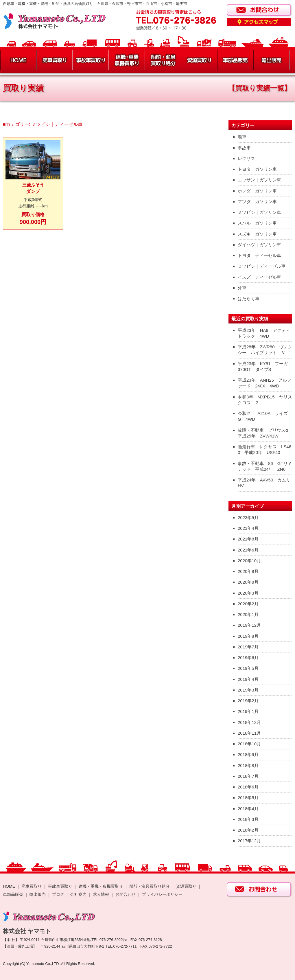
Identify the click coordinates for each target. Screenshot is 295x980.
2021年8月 (248, 539)
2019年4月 (248, 679)
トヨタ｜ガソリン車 (257, 169)
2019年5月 (248, 668)
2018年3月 (248, 819)
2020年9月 (248, 571)
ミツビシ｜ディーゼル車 (262, 266)
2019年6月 (248, 658)
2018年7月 (248, 776)
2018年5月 (248, 798)
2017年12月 (249, 841)
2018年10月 (249, 744)
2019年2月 (248, 701)
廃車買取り (32, 886)
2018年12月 (249, 722)
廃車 (242, 137)
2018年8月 (248, 765)
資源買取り (186, 886)
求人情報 (101, 894)
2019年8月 (248, 636)
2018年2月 (248, 830)
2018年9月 (248, 754)
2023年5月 (248, 517)
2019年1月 (248, 711)
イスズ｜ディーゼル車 (259, 277)
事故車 (244, 148)
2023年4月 (248, 528)
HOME (9, 886)
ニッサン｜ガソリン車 (259, 180)
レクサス (246, 158)
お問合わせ (126, 894)
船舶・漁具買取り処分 (150, 886)
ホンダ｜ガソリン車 (257, 191)
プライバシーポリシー (162, 894)
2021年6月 (248, 550)
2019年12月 (249, 625)
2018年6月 (248, 787)
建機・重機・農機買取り (101, 886)
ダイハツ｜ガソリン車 (259, 245)
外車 (242, 288)
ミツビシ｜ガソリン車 (259, 212)
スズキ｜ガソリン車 (257, 234)
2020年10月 (249, 561)
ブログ (58, 894)
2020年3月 (248, 593)
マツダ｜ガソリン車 (257, 202)
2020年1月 (248, 614)
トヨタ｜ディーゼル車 (259, 255)
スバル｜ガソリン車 (257, 223)
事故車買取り (60, 886)
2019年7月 (248, 647)
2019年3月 (248, 690)
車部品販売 (13, 894)
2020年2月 (248, 604)
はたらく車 (249, 298)
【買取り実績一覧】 (260, 88)
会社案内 (79, 894)
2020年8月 (248, 582)
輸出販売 (38, 894)
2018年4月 (248, 809)
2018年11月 (249, 733)
